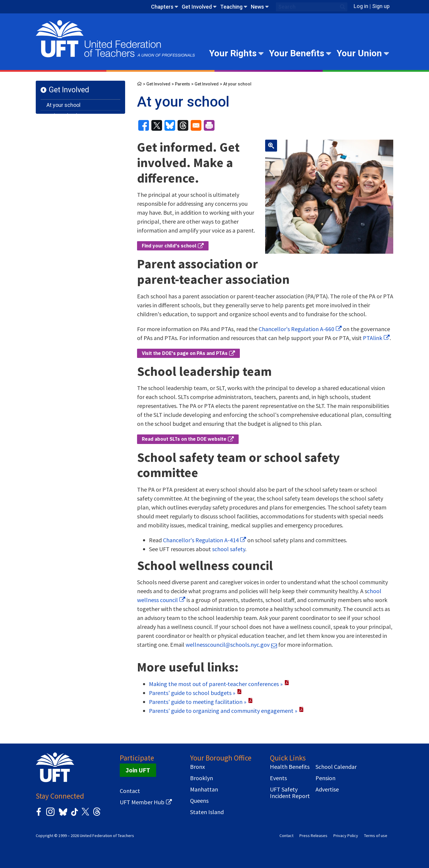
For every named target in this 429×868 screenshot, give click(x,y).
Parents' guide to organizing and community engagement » (223, 711)
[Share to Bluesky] (170, 125)
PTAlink (373, 338)
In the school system (71, 116)
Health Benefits (290, 767)
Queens (199, 801)
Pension (325, 778)
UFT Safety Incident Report (290, 793)
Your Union (359, 53)
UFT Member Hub (142, 802)
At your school (63, 105)
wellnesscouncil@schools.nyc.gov (228, 645)
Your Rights (233, 53)
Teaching (231, 7)
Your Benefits (297, 53)
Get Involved (197, 7)
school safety (229, 549)
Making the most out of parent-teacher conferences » (216, 684)
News (257, 7)
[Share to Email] (196, 125)
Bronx (198, 767)
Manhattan (204, 789)
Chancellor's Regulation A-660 (296, 329)
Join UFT (138, 770)
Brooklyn (202, 778)
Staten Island (207, 812)
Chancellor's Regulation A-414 (201, 540)
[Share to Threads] (183, 125)
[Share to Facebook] (144, 125)
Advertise (327, 790)
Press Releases (313, 836)
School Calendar (336, 767)
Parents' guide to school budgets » (192, 693)
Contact (130, 791)
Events (278, 778)
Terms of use (376, 836)
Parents (182, 84)
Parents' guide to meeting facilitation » (198, 702)
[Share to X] (157, 125)
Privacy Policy (346, 836)
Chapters (162, 7)
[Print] (209, 125)
